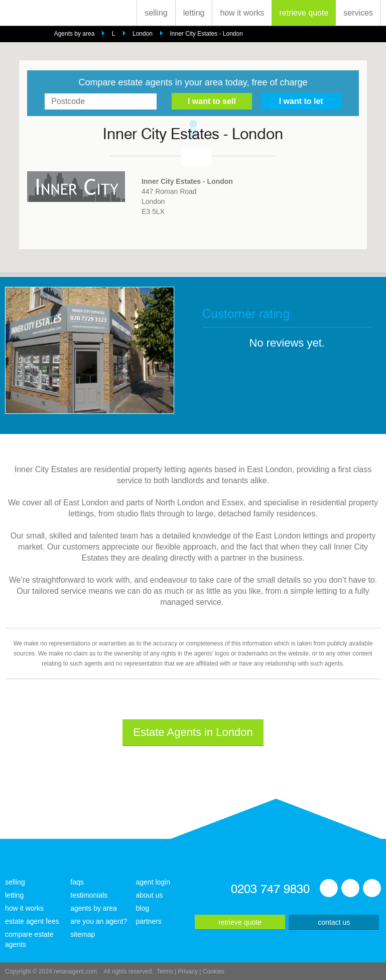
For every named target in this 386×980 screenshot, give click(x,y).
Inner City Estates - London (206, 34)
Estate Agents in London (193, 732)
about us (150, 895)
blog (143, 908)
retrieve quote (304, 13)
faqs (77, 882)
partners (149, 921)
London (143, 34)
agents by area (94, 908)
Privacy (188, 971)
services (358, 13)
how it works (242, 13)
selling (156, 13)
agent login (153, 882)
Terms (165, 971)
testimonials (89, 895)
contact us (334, 922)
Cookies (214, 971)
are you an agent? (99, 921)
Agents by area (75, 34)
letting (194, 13)
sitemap (83, 934)
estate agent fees (32, 921)
